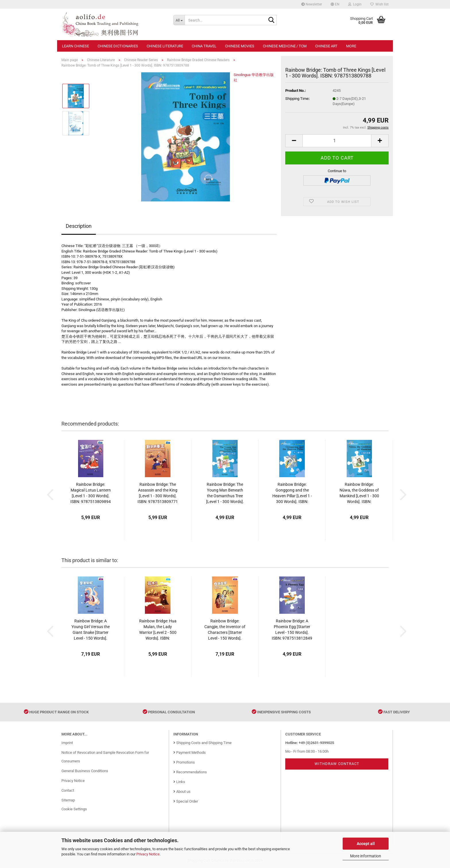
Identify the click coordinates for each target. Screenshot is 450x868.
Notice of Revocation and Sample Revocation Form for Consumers (105, 757)
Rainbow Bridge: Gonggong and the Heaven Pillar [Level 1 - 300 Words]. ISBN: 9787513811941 (292, 493)
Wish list (379, 4)
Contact (68, 790)
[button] (335, 4)
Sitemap (68, 800)
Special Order (186, 801)
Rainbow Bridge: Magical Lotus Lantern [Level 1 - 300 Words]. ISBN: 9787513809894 (91, 493)
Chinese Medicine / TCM (285, 46)
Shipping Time (297, 99)
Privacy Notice (148, 854)
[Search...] (179, 20)
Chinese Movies (240, 46)
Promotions (184, 762)
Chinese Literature (165, 46)
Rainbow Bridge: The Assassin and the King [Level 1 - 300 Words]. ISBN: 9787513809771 (158, 493)
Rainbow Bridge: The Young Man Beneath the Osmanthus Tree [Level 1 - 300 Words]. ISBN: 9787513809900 (225, 493)
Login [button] (355, 4)
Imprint (67, 743)
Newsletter (312, 4)
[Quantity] (337, 141)
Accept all (366, 844)
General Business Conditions (85, 771)
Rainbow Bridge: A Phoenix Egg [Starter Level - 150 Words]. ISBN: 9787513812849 (292, 630)
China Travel (204, 46)
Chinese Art (326, 46)
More (351, 46)
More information (366, 856)
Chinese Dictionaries (118, 46)
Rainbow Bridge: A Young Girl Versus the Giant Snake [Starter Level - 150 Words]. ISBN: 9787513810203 (91, 630)
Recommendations (190, 772)
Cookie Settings (74, 809)
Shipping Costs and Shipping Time (202, 743)
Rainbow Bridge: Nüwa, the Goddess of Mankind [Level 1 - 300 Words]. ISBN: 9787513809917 (359, 493)
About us (182, 792)
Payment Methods (190, 753)
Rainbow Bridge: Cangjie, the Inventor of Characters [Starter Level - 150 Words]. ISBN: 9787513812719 (225, 630)
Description (79, 226)
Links (179, 782)
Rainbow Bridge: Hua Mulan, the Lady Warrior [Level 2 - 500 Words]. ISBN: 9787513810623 (158, 630)
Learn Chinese (75, 46)
